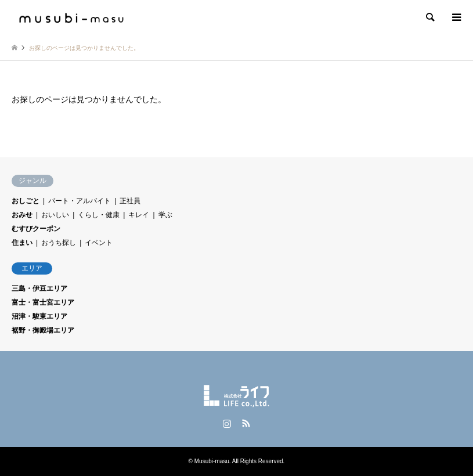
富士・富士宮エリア (43, 302)
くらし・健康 (99, 215)
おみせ (22, 215)
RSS (246, 423)
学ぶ (165, 215)
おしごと (26, 201)
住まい (22, 243)
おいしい (55, 215)
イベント (99, 243)
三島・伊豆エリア (39, 289)
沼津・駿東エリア (39, 316)
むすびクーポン (36, 229)
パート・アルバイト (80, 201)
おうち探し (59, 243)
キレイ (139, 215)
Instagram (227, 423)
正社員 (130, 201)
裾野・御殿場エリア (43, 330)
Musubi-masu (212, 461)
